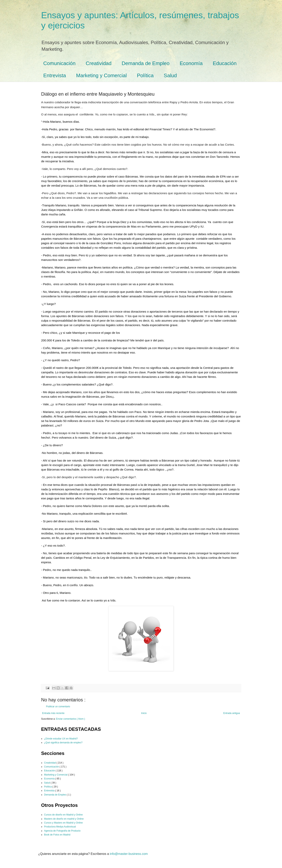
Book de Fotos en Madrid (57, 835)
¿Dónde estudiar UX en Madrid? (61, 739)
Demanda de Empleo (146, 63)
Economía (191, 63)
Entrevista (55, 75)
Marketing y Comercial (102, 75)
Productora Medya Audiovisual (60, 827)
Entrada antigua (232, 713)
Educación (225, 63)
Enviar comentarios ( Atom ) (70, 719)
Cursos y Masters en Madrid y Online (63, 823)
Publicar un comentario (58, 707)
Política (145, 75)
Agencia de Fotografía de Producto (62, 831)
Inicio (144, 713)
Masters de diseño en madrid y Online (64, 819)
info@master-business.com (129, 854)
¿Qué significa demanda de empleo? (63, 743)
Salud (170, 75)
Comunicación (59, 63)
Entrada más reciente (53, 713)
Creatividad (99, 63)
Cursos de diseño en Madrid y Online (63, 815)
